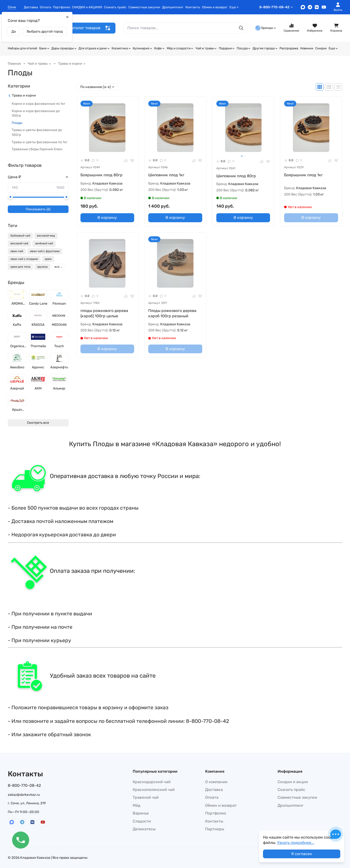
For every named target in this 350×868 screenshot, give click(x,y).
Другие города (265, 48)
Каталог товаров (90, 28)
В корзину (107, 217)
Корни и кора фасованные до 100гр (36, 113)
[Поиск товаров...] (241, 28)
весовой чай (19, 243)
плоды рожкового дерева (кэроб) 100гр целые (104, 313)
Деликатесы (144, 829)
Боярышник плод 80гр (101, 175)
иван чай (17, 251)
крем (48, 259)
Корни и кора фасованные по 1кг (39, 104)
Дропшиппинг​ (173, 7)
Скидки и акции (293, 782)
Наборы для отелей (22, 48)
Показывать (38, 209)
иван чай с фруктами (45, 251)
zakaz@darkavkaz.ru (24, 795)
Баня (44, 48)
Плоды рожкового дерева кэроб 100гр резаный (172, 313)
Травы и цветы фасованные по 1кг (40, 142)
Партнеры (215, 829)
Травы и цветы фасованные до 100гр (37, 132)
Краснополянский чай (154, 790)
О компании (216, 782)
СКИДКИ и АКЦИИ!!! (87, 7)
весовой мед (46, 236)
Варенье (141, 813)
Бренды (265, 28)
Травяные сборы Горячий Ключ (37, 149)
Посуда (244, 48)
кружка (42, 267)
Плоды (17, 123)
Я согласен (302, 854)
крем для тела (20, 267)
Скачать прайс (115, 7)
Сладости (142, 821)
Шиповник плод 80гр (236, 176)
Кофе (159, 48)
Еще (234, 7)
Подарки (227, 48)
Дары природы (64, 48)
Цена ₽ (14, 177)
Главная (14, 64)
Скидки (321, 48)
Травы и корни (72, 64)
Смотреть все (38, 423)
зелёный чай (44, 243)
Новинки (307, 48)
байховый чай (20, 236)
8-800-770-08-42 (276, 7)
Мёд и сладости (180, 48)
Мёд (137, 805)
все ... (58, 267)
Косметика (121, 48)
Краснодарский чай (152, 782)
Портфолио (61, 7)
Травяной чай (146, 797)
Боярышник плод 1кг (303, 175)
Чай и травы (206, 48)
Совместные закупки (144, 7)
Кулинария (142, 48)
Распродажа (289, 48)
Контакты (193, 7)
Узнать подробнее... (296, 843)
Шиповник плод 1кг (166, 175)
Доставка (31, 7)
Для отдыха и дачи (94, 48)
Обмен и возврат (215, 7)
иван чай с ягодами (24, 259)
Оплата (45, 7)
